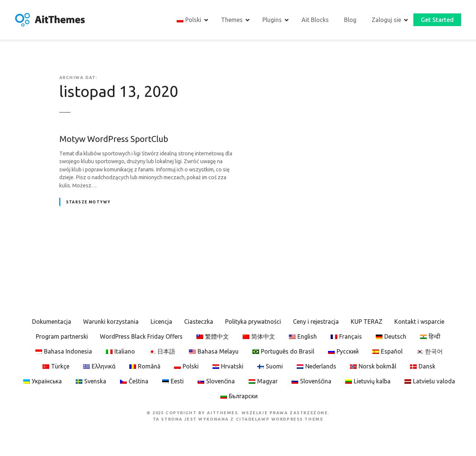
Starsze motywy (88, 202)
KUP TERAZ (367, 322)
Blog (350, 20)
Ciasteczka (199, 322)
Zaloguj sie (386, 20)
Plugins (272, 20)
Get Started (437, 20)
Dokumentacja (52, 322)
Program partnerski (62, 337)
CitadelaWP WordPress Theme (280, 419)
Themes (232, 20)
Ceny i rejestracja (316, 322)
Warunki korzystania (111, 322)
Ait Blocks (315, 20)
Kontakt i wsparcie (419, 322)
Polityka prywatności (253, 322)
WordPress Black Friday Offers (141, 337)
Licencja (161, 322)
